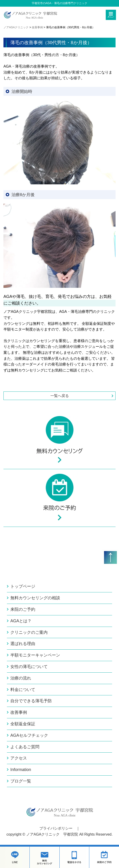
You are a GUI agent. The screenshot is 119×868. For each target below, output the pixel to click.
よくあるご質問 (25, 747)
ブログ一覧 (21, 781)
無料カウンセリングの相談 (35, 598)
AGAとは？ (21, 621)
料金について (23, 690)
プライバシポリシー (56, 828)
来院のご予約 (23, 609)
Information (21, 770)
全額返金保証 (23, 724)
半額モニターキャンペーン (35, 655)
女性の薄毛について (29, 667)
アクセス (19, 758)
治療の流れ (21, 678)
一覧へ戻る (60, 396)
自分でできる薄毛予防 (31, 701)
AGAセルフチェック (29, 735)
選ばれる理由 (23, 644)
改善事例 (19, 712)
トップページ (23, 586)
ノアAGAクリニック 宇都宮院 (52, 834)
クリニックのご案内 (29, 632)
